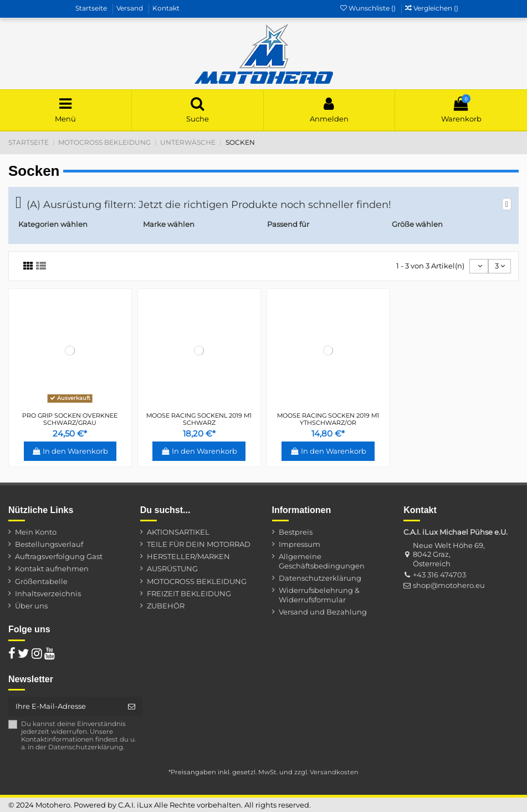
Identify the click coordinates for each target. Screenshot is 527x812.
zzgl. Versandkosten (326, 772)
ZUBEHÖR (166, 606)
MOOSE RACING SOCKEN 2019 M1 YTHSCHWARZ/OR (328, 419)
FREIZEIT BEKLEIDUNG (189, 593)
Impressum (300, 544)
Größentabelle (41, 581)
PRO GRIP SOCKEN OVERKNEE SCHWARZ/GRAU (70, 419)
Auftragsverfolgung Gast (59, 556)
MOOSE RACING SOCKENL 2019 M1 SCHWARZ (199, 419)
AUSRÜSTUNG (172, 569)
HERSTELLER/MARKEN (188, 556)
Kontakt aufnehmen (52, 569)
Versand (131, 8)
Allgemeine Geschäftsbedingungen (322, 561)
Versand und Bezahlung (323, 612)
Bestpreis (296, 532)
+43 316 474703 (439, 575)
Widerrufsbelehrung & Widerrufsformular (319, 595)
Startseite (92, 8)
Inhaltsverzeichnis (48, 593)
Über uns (31, 606)
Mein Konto (36, 532)
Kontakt (166, 8)
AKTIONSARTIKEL (178, 532)
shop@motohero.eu (449, 585)
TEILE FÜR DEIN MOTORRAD (199, 544)
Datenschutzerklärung (320, 578)
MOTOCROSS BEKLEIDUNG (197, 581)
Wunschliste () (369, 8)
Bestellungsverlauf (49, 544)
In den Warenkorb (70, 451)
